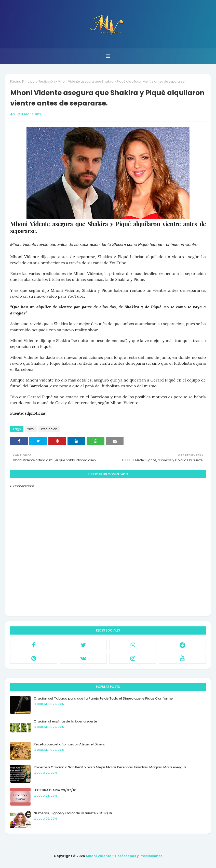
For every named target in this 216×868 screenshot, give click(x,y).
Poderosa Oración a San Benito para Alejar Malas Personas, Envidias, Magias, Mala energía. (110, 767)
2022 (31, 429)
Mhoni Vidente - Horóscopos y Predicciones (124, 856)
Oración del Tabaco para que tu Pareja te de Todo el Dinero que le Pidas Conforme (103, 698)
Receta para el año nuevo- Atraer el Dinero (69, 744)
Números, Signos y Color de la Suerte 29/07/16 (73, 813)
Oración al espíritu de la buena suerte (65, 721)
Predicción (47, 81)
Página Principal (23, 81)
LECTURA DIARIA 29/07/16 (55, 790)
